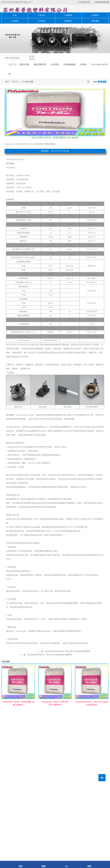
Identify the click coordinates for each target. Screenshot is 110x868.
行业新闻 (15, 21)
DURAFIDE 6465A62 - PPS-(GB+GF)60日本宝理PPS (68, 667)
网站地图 (95, 21)
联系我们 (68, 21)
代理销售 (68, 15)
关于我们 (42, 21)
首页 (15, 15)
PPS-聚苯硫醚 (27, 97)
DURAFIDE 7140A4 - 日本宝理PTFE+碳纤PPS (55, 719)
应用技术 (95, 15)
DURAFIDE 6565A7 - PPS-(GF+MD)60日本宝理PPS (50, 670)
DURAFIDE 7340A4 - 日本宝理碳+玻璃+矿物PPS (18, 719)
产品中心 (42, 15)
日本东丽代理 (84, 2)
